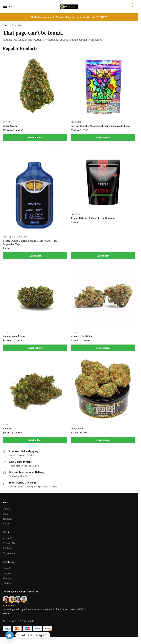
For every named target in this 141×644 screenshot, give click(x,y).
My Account (10, 553)
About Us (8, 538)
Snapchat (8, 573)
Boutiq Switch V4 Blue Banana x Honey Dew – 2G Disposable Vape (30, 242)
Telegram (8, 578)
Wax (5, 514)
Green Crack (10, 126)
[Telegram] (10, 635)
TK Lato (7, 428)
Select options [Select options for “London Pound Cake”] (35, 348)
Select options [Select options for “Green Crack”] (35, 137)
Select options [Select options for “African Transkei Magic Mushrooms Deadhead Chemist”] (103, 137)
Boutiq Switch (11, 237)
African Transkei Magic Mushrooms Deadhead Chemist (101, 126)
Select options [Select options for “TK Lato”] (35, 440)
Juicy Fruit (77, 428)
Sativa (7, 122)
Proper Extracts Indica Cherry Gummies (93, 218)
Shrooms (76, 122)
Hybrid (7, 332)
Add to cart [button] (35, 256)
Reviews (7, 548)
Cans (74, 425)
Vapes (24, 237)
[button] (132, 7)
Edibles (75, 214)
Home (6, 25)
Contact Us (9, 543)
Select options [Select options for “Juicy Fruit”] (103, 440)
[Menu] (8, 7)
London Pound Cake (14, 336)
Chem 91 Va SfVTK (82, 336)
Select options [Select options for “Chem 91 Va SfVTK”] (103, 348)
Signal (6, 568)
